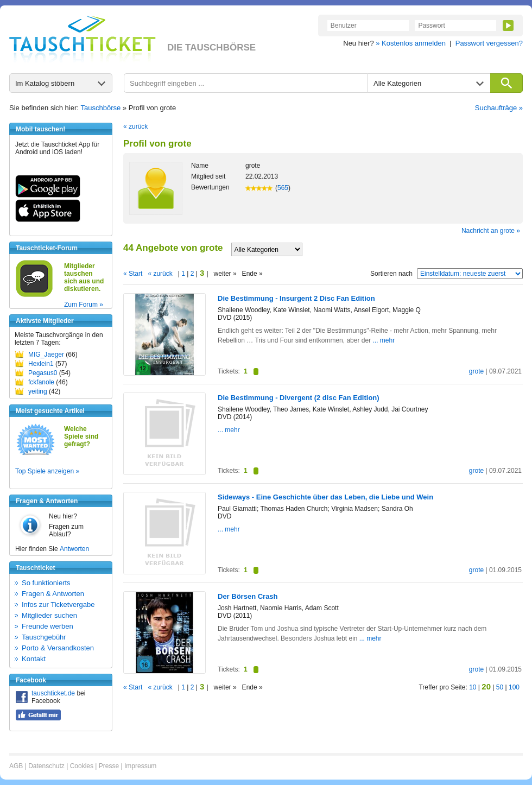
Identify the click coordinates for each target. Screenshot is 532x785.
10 (473, 687)
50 (500, 687)
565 (283, 188)
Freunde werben (47, 626)
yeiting (38, 391)
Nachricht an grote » (491, 231)
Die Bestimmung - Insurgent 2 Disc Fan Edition (296, 298)
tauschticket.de (53, 693)
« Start (133, 274)
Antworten (74, 549)
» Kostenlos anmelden (411, 43)
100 (514, 687)
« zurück (135, 126)
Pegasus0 (43, 373)
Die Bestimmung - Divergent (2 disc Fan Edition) (299, 398)
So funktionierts (46, 583)
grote (476, 371)
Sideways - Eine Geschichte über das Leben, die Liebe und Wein (325, 497)
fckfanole (41, 382)
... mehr (384, 340)
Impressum (140, 766)
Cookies (82, 766)
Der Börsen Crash (248, 596)
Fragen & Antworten (53, 594)
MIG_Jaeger (46, 354)
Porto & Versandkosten (58, 648)
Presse (109, 766)
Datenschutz (46, 766)
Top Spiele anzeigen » (47, 471)
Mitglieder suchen (49, 615)
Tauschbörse (101, 108)
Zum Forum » (84, 305)
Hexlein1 (41, 364)
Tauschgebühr (44, 637)
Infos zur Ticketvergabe (58, 604)
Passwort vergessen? (489, 43)
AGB (16, 766)
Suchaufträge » (499, 108)
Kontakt (34, 659)
